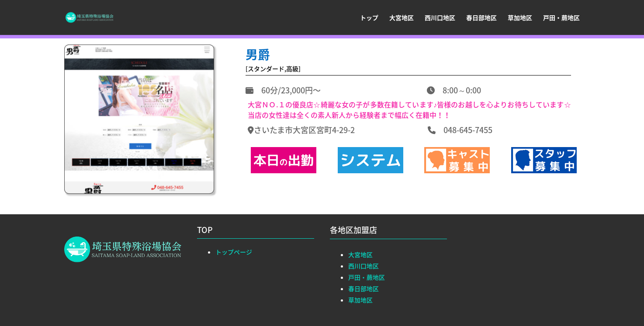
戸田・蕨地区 (561, 18)
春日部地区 (481, 18)
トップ (369, 18)
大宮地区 (402, 18)
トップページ (234, 252)
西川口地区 (440, 18)
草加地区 (520, 18)
